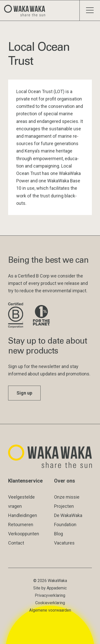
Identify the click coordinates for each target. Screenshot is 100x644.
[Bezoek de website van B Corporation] (16, 316)
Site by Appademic (50, 588)
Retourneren (21, 525)
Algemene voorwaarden (50, 610)
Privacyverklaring (50, 595)
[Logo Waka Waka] (27, 10)
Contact (16, 543)
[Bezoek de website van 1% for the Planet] (41, 316)
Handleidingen (23, 515)
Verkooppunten (24, 534)
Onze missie (67, 497)
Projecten (64, 506)
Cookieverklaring (50, 603)
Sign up (24, 393)
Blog (59, 534)
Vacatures (64, 543)
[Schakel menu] (90, 10)
